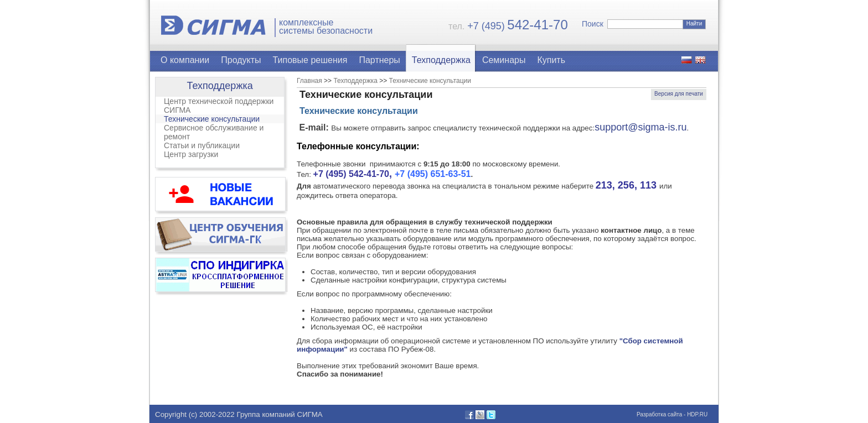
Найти (694, 23)
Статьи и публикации (202, 145)
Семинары (504, 60)
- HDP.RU (695, 414)
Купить (551, 60)
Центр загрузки (191, 154)
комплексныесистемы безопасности (326, 27)
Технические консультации (212, 119)
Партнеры (379, 60)
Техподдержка (441, 60)
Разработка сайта (659, 414)
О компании (185, 60)
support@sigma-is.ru (640, 127)
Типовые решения (310, 60)
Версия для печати (679, 94)
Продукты (241, 60)
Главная (309, 81)
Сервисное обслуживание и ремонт (214, 132)
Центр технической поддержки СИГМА (219, 106)
